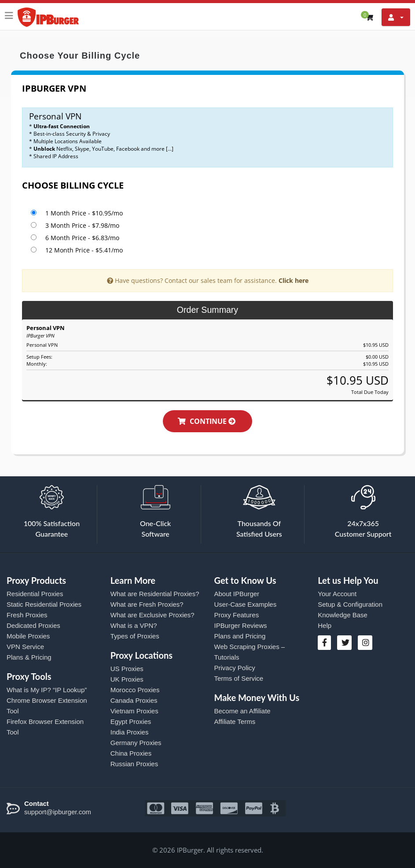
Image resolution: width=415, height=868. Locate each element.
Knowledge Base (343, 615)
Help (325, 625)
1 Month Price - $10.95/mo (84, 213)
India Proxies (130, 732)
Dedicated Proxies (33, 625)
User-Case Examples (246, 604)
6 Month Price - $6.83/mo (82, 238)
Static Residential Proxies (44, 604)
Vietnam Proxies (134, 711)
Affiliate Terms (235, 721)
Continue (212, 421)
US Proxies (127, 669)
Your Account (337, 594)
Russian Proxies (134, 764)
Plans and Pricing (240, 636)
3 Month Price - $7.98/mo (82, 225)
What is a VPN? (134, 625)
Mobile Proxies (28, 636)
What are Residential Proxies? (155, 594)
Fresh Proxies (27, 615)
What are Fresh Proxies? (147, 604)
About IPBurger (237, 594)
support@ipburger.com (58, 812)
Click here (294, 280)
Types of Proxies (135, 636)
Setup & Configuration (350, 604)
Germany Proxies (136, 743)
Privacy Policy (235, 668)
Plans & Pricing (29, 657)
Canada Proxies (134, 700)
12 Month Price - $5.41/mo (84, 250)
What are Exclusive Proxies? (152, 615)
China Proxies (131, 753)
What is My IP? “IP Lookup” (47, 690)
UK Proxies (127, 679)
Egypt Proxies (131, 721)
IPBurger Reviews (241, 625)
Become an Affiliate (242, 711)
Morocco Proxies (135, 690)
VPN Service (25, 647)
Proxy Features (237, 615)
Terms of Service (239, 678)
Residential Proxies (35, 594)
